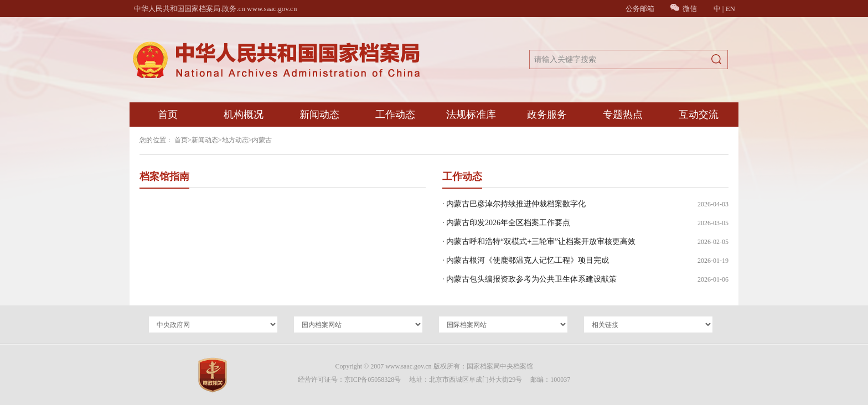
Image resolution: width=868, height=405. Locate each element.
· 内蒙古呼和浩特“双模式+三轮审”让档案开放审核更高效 (539, 242)
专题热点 (623, 115)
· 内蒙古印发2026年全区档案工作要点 (506, 223)
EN (730, 9)
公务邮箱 (640, 9)
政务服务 (547, 115)
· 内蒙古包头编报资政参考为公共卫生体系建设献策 (529, 279)
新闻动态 (319, 115)
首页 (168, 115)
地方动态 (235, 140)
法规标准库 (471, 115)
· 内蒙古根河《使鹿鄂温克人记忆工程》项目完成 (526, 260)
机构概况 (244, 115)
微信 (684, 9)
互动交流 (699, 115)
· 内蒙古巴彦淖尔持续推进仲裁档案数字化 (514, 204)
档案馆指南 (164, 176)
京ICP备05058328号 (373, 380)
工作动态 (395, 115)
